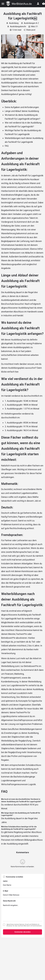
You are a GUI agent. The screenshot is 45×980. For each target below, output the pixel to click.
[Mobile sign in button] (38, 3)
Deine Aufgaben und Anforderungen (22, 107)
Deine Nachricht (9, 901)
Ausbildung (12, 23)
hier (17, 372)
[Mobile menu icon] (3, 4)
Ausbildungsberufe (17, 26)
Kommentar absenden (22, 932)
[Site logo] (19, 4)
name (5, 881)
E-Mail (6, 891)
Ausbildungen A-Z (30, 23)
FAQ (7, 146)
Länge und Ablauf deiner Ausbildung (22, 111)
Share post (29, 30)
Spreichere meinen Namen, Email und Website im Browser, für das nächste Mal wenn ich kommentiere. (24, 925)
